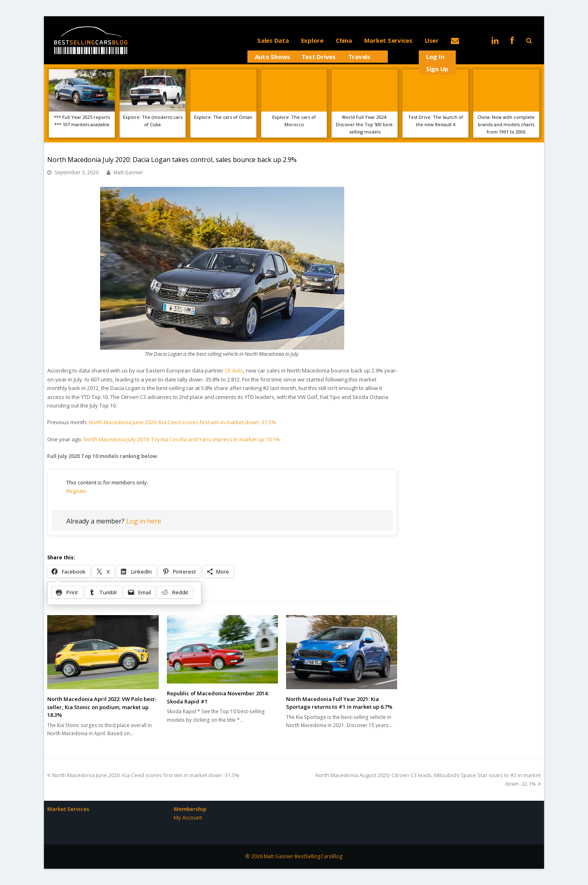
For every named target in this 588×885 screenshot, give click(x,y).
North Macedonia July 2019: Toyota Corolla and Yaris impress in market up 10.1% (182, 439)
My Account (188, 817)
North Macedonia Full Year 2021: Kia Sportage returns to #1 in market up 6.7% (339, 703)
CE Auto (234, 370)
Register (77, 491)
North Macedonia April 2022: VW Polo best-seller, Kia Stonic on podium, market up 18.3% (102, 707)
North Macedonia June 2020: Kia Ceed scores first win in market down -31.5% (182, 422)
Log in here (144, 521)
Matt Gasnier (128, 172)
